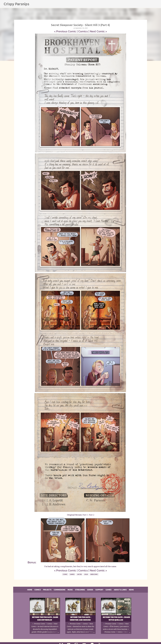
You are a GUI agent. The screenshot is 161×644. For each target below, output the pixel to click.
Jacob (79, 574)
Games (72, 574)
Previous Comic (66, 31)
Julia (86, 574)
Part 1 (85, 515)
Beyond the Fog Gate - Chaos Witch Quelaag (116, 618)
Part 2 (92, 515)
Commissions (60, 590)
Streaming (80, 590)
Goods (90, 590)
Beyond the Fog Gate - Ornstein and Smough (80, 618)
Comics (83, 31)
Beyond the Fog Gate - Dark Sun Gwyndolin (45, 618)
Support (99, 590)
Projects (47, 590)
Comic (65, 574)
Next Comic (97, 31)
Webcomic (94, 574)
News (131, 590)
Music (70, 590)
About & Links (120, 590)
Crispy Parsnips (16, 4)
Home (30, 590)
